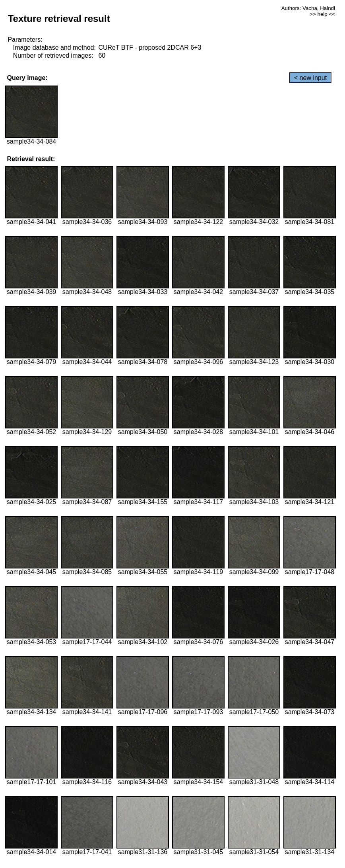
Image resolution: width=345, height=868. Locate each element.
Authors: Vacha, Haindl (308, 8)
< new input (310, 78)
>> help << (322, 14)
